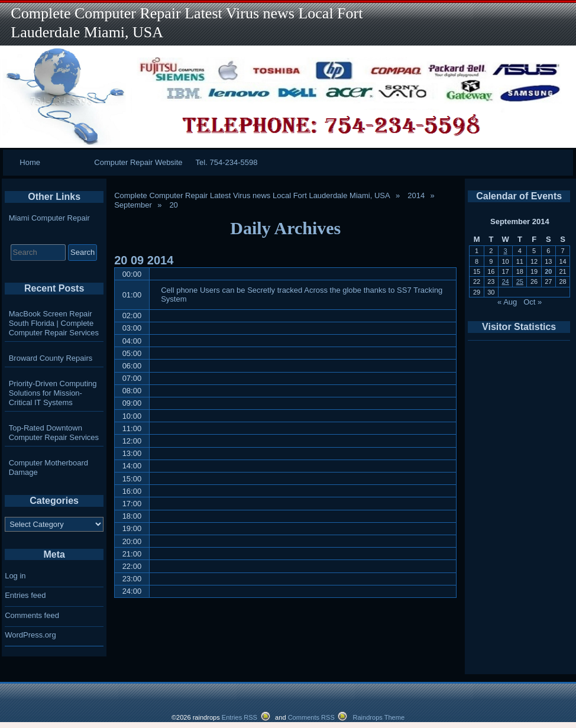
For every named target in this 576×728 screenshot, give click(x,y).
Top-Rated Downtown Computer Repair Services (54, 433)
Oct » (533, 302)
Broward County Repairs (51, 358)
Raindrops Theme (378, 717)
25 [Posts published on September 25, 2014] (520, 282)
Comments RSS (311, 717)
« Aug (507, 302)
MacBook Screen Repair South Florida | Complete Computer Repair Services (54, 323)
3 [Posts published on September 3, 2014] (506, 251)
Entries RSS (240, 717)
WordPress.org (30, 635)
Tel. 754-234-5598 (227, 162)
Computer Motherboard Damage (48, 467)
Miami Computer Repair (49, 218)
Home (30, 162)
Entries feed (25, 595)
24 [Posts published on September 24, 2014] (505, 282)
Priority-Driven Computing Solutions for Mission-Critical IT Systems (53, 393)
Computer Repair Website (138, 162)
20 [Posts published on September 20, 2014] (548, 271)
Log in (15, 576)
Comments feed (32, 615)
